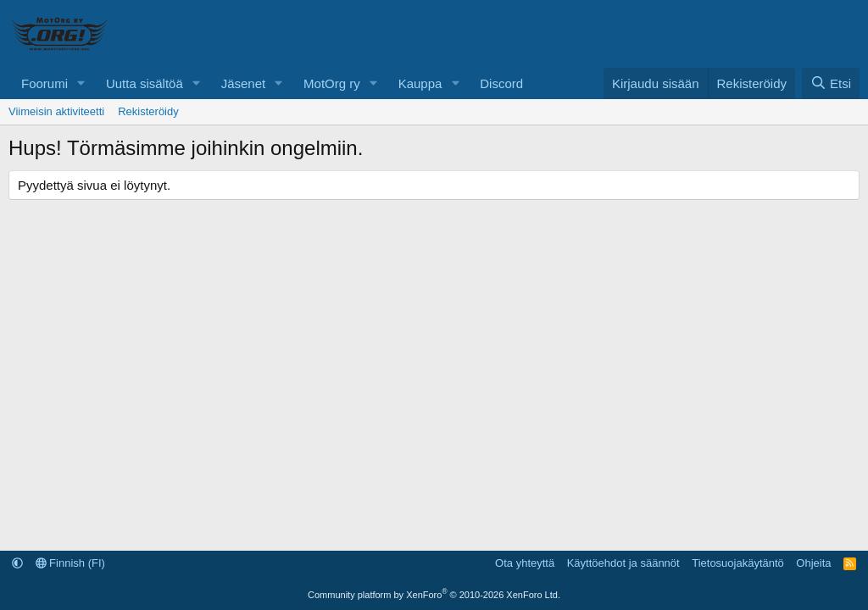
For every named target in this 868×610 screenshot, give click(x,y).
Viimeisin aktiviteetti (56, 111)
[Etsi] (831, 83)
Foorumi (45, 83)
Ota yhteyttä (525, 563)
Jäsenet (244, 83)
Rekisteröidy (148, 111)
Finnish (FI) (70, 563)
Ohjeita (813, 563)
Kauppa (420, 83)
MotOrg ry (332, 83)
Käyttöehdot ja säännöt (623, 563)
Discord (501, 83)
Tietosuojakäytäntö (738, 563)
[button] (81, 83)
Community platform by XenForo (434, 595)
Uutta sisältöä (145, 83)
